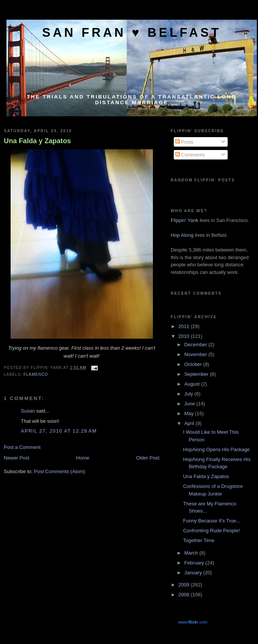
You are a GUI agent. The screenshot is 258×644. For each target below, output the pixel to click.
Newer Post (17, 458)
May (190, 413)
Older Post (148, 458)
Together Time (198, 540)
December (197, 345)
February (195, 563)
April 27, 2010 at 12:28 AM (59, 431)
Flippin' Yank (185, 220)
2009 (185, 585)
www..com (193, 622)
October (194, 364)
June (190, 404)
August (193, 384)
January (194, 573)
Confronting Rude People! (211, 531)
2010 (185, 336)
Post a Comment (22, 447)
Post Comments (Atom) (60, 471)
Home (83, 458)
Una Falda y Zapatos (37, 141)
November (197, 354)
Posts (184, 142)
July (190, 394)
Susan (28, 411)
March (192, 553)
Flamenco (36, 374)
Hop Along (182, 235)
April (190, 423)
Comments (190, 155)
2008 (185, 595)
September (197, 374)
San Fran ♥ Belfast (132, 32)
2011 (185, 326)
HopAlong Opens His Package (216, 449)
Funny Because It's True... (212, 521)
